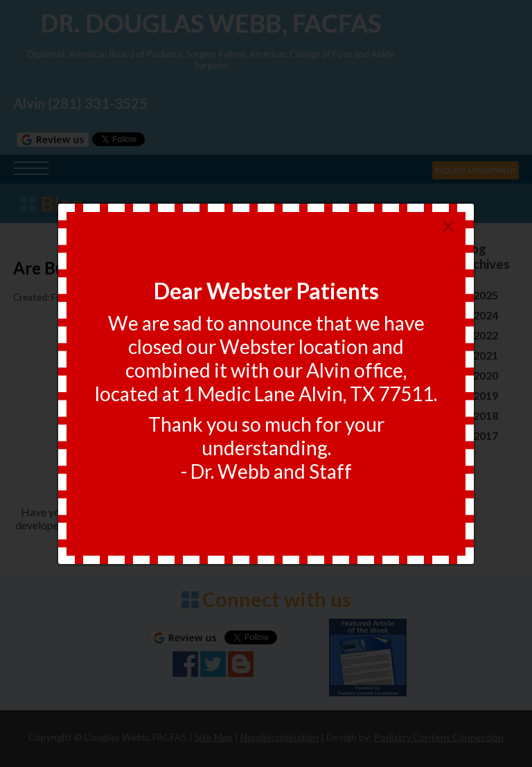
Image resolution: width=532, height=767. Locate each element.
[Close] (448, 227)
